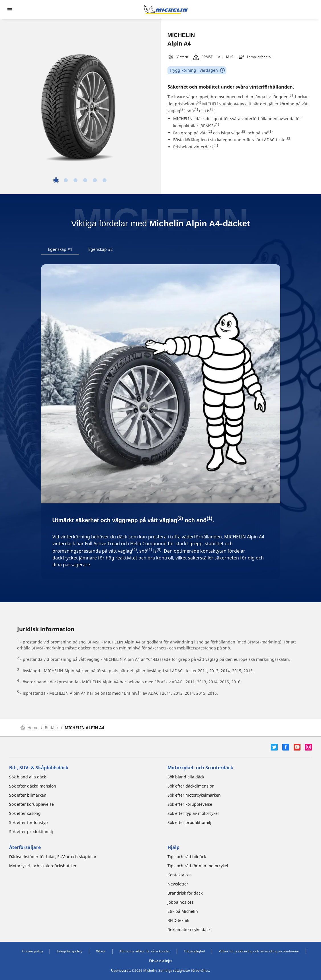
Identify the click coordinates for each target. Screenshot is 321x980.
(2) (182, 109)
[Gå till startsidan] (166, 10)
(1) (196, 109)
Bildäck (52, 728)
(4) (199, 102)
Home (29, 728)
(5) (212, 109)
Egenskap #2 (101, 249)
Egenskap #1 (60, 249)
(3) (291, 95)
